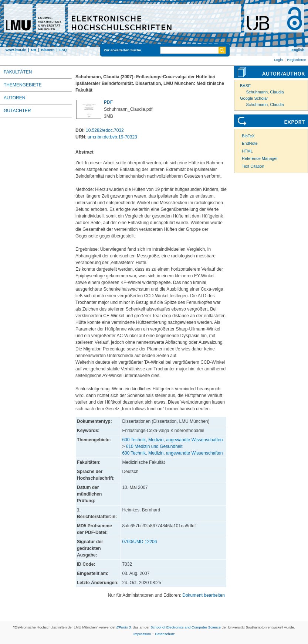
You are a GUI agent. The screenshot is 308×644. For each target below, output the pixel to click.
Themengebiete (23, 85)
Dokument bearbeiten (204, 595)
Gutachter (17, 111)
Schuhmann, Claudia (265, 92)
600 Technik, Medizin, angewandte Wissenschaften (172, 440)
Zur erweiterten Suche (123, 50)
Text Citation (253, 166)
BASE (245, 86)
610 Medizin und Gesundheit (154, 446)
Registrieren (297, 60)
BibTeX (248, 136)
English (298, 50)
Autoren (14, 98)
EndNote (250, 143)
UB (34, 50)
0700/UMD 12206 (139, 542)
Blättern (48, 50)
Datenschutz (165, 634)
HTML (247, 151)
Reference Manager (260, 158)
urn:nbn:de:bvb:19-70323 (112, 137)
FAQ (63, 50)
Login (278, 60)
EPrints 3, (124, 627)
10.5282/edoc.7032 (105, 130)
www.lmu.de (16, 50)
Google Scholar (254, 98)
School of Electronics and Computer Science (186, 627)
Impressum (142, 634)
